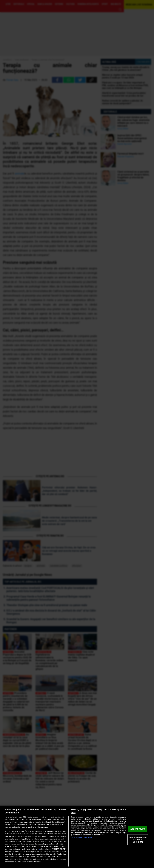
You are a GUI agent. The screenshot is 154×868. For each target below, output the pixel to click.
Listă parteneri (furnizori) (81, 837)
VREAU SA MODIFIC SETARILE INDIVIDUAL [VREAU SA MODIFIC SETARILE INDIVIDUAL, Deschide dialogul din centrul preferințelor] (138, 840)
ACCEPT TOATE (138, 829)
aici (39, 849)
